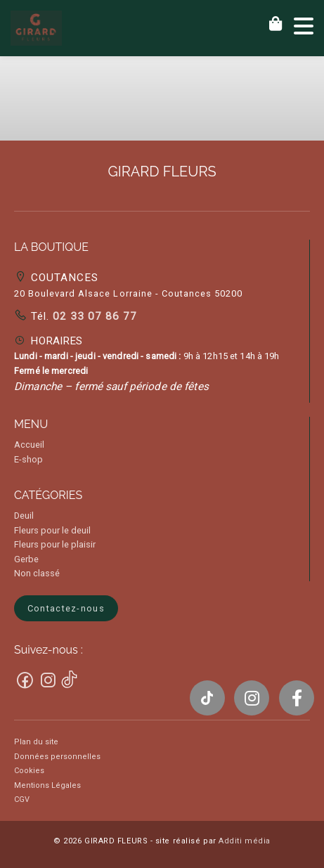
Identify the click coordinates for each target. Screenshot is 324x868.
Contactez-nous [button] (66, 608)
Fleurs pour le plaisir (55, 544)
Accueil (29, 445)
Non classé (37, 573)
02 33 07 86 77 (93, 316)
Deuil (24, 516)
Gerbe (26, 559)
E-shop (28, 459)
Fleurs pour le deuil (52, 530)
